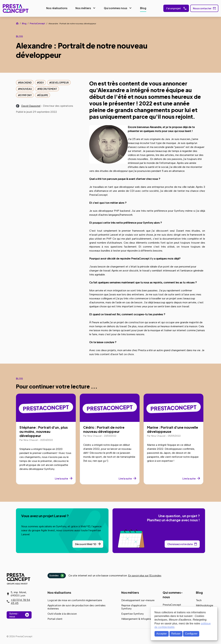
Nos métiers (82, 8)
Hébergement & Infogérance (138, 618)
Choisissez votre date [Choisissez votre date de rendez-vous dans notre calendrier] (180, 544)
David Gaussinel (31, 105)
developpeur (60, 82)
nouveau (26, 88)
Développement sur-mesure (138, 600)
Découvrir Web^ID (86, 544)
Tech (199, 600)
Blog (142, 8)
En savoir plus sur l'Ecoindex (145, 575)
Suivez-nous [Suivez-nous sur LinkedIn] (14, 615)
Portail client (55, 618)
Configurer (191, 634)
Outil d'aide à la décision (62, 613)
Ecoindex (57, 575)
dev (41, 82)
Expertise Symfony (133, 613)
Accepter (162, 634)
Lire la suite (61, 478)
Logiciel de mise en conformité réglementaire (75, 600)
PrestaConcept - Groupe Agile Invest (19, 578)
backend (26, 82)
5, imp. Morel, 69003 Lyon (19, 594)
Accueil (17, 23)
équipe (44, 95)
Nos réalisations (56, 8)
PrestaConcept (15, 8)
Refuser (176, 634)
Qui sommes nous (115, 8)
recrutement (48, 88)
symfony (26, 95)
